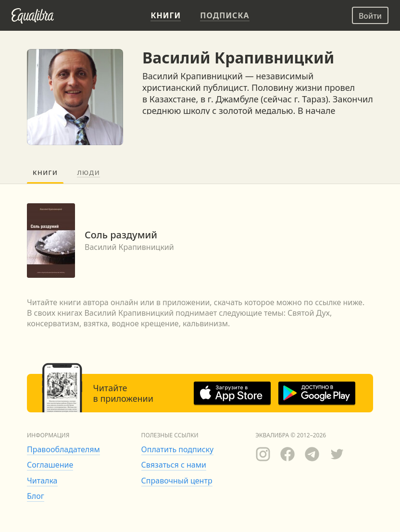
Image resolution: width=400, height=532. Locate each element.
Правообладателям (63, 449)
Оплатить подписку (178, 449)
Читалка (42, 481)
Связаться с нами (174, 465)
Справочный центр (177, 481)
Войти (370, 16)
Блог (36, 496)
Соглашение (50, 465)
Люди (88, 173)
